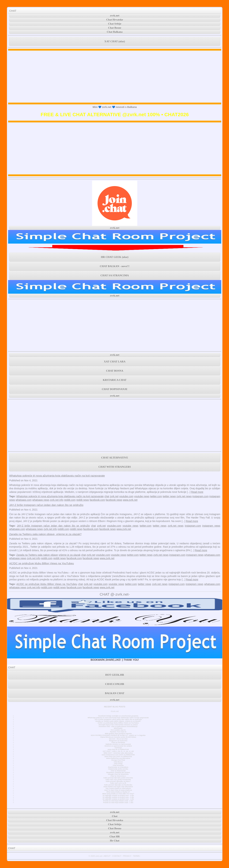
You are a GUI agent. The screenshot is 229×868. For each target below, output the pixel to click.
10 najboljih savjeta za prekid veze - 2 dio (118, 797)
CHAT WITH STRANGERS (115, 467)
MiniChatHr (118, 728)
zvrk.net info (57, 500)
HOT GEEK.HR (115, 675)
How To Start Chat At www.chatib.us (118, 790)
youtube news (142, 496)
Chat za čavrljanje (118, 742)
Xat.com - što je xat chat (118, 739)
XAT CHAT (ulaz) (115, 41)
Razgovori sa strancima (118, 741)
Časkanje (118, 748)
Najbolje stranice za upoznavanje (118, 744)
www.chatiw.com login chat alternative (118, 787)
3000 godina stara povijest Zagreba (118, 734)
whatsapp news (41, 500)
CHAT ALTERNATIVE (115, 458)
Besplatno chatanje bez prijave (118, 772)
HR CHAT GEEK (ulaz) (115, 257)
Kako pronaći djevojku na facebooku (118, 785)
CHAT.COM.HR (115, 684)
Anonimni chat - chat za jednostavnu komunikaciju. (118, 726)
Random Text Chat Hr (118, 732)
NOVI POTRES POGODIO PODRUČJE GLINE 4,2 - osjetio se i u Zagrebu (118, 735)
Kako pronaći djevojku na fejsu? (118, 781)
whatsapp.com (24, 500)
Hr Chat (115, 841)
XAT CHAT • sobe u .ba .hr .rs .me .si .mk (118, 751)
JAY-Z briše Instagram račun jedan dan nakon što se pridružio (46, 505)
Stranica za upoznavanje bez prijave (118, 746)
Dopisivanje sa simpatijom (118, 767)
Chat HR (115, 837)
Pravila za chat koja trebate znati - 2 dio (118, 801)
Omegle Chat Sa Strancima (118, 774)
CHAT (13, 11)
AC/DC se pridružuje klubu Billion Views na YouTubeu (42, 563)
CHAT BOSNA (115, 371)
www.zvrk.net (130, 500)
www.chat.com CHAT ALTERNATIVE (118, 757)
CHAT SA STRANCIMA (115, 275)
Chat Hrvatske (115, 20)
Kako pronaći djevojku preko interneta (118, 778)
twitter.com (156, 496)
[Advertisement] (115, 77)
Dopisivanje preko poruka (118, 769)
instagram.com (201, 496)
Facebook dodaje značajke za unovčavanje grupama (118, 716)
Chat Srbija (118, 764)
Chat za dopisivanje (118, 771)
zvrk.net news (184, 496)
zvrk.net (115, 16)
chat (107, 496)
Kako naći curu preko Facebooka (118, 780)
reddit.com (70, 500)
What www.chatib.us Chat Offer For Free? (118, 794)
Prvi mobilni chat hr (118, 730)
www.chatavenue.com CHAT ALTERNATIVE (118, 755)
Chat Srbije (115, 24)
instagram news (211, 526)
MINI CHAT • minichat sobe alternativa (118, 753)
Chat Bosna (118, 762)
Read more (197, 492)
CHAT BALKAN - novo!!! (115, 266)
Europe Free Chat (118, 760)
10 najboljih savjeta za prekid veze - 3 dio (118, 795)
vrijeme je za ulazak (70, 555)
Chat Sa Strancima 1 (118, 776)
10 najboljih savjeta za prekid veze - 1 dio (118, 799)
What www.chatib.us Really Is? (118, 792)
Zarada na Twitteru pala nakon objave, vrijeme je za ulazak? (45, 534)
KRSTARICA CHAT (115, 380)
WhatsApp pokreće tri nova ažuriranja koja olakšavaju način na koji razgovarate (57, 476)
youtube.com (126, 496)
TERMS (136, 856)
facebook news (114, 500)
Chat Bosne (115, 28)
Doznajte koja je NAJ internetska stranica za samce (118, 725)
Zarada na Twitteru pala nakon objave (37, 555)
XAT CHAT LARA (115, 362)
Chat (115, 816)
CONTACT (117, 856)
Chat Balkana (115, 32)
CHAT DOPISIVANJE (115, 389)
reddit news (83, 500)
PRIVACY (127, 856)
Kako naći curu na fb (118, 783)
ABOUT (107, 856)
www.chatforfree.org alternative (118, 758)
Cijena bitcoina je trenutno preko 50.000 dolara (118, 737)
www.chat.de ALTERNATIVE (118, 749)
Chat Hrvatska (118, 765)
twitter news (169, 496)
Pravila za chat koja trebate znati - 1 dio (118, 803)
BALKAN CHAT (115, 693)
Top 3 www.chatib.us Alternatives (118, 788)
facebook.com (97, 500)
